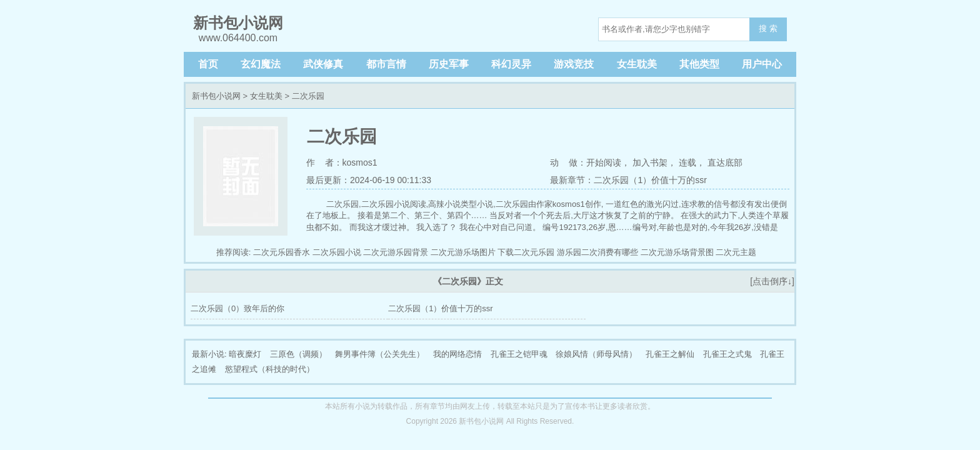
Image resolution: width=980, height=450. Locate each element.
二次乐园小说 (337, 252)
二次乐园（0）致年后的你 (237, 308)
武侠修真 (323, 64)
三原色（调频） (298, 354)
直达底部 (725, 162)
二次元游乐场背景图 (677, 252)
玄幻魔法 (261, 64)
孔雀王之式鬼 (727, 354)
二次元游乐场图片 (463, 252)
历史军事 (449, 64)
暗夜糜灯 (245, 354)
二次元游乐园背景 (396, 252)
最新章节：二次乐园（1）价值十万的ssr (628, 180)
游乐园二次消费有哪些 (597, 252)
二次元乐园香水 (282, 252)
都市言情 (386, 64)
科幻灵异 (511, 64)
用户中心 (762, 64)
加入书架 (650, 162)
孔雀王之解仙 (670, 354)
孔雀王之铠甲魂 (519, 354)
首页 (208, 64)
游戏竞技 (574, 64)
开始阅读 (604, 162)
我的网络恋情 (457, 354)
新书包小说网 (216, 96)
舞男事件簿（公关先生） (380, 354)
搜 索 (768, 28)
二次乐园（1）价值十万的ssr (441, 308)
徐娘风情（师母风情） (596, 354)
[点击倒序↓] (772, 281)
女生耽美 (637, 64)
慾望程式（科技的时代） (270, 369)
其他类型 (699, 64)
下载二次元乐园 (526, 252)
